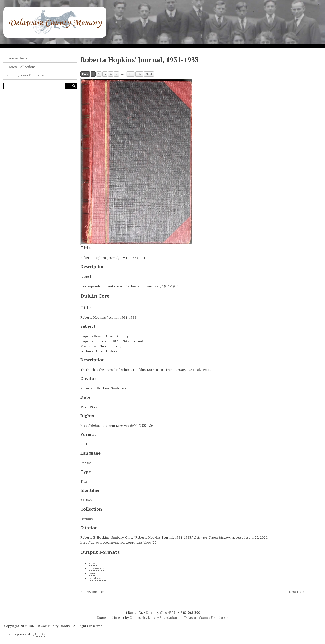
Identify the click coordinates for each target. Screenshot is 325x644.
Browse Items (17, 58)
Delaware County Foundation (206, 617)
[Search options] (68, 86)
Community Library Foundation (153, 617)
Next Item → (299, 592)
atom (93, 563)
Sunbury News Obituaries (26, 75)
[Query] (40, 86)
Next (149, 74)
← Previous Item (93, 592)
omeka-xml (97, 578)
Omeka (40, 634)
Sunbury (87, 519)
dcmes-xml (97, 568)
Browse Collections (21, 67)
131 (130, 74)
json (92, 573)
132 (139, 74)
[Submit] (74, 86)
